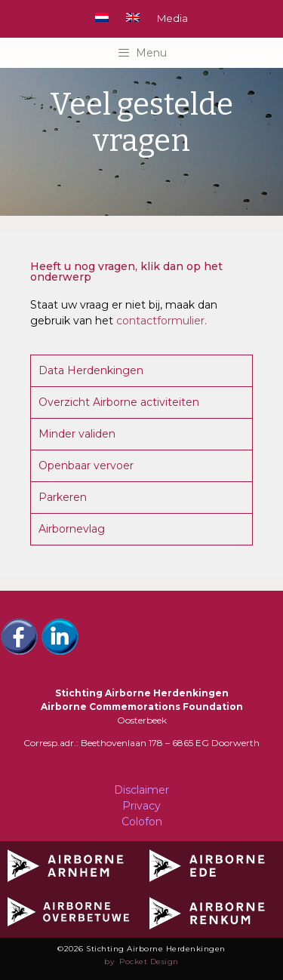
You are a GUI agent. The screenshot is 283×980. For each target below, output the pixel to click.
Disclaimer (141, 790)
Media (172, 18)
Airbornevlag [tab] (72, 529)
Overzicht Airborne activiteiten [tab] (119, 402)
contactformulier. (161, 321)
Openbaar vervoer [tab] (86, 465)
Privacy (141, 806)
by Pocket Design (141, 962)
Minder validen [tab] (77, 434)
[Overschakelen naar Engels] (133, 17)
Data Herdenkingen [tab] (91, 370)
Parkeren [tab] (63, 497)
